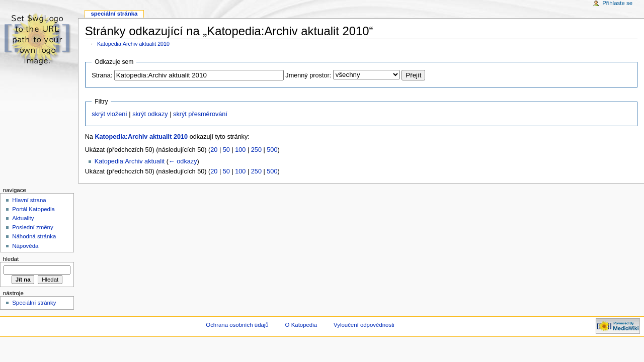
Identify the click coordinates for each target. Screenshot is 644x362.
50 (226, 150)
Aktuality (23, 218)
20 (214, 150)
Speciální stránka (114, 14)
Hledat (11, 259)
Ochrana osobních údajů (237, 325)
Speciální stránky (34, 303)
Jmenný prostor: (308, 75)
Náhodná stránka (34, 236)
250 (256, 150)
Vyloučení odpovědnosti (364, 325)
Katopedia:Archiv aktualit (130, 161)
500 (272, 150)
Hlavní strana (29, 200)
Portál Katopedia (33, 209)
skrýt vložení (109, 114)
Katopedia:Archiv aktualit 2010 (133, 44)
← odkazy (183, 161)
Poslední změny (33, 227)
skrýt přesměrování (200, 114)
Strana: (102, 75)
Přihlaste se (617, 3)
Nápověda (25, 246)
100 (240, 150)
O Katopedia (301, 325)
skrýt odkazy (150, 114)
